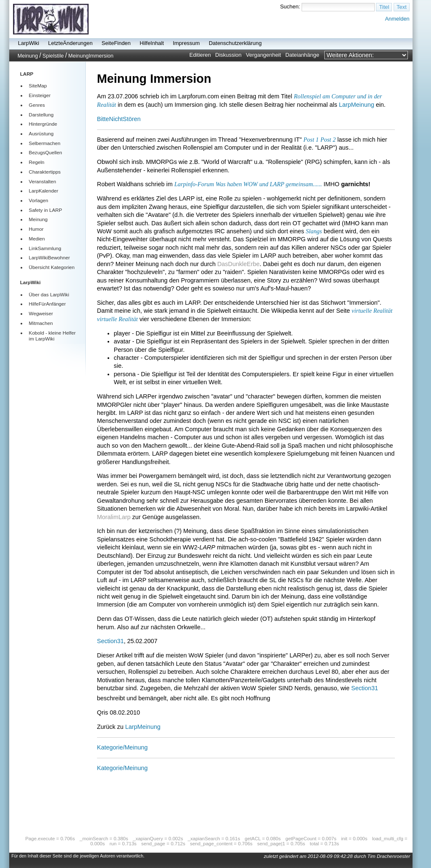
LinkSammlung (45, 248)
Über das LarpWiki (49, 294)
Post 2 (328, 140)
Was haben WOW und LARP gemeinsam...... (269, 184)
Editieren (200, 55)
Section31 (110, 641)
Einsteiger (40, 95)
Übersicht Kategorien (52, 267)
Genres (37, 105)
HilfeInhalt (152, 43)
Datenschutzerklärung (235, 43)
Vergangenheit (263, 55)
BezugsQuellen (46, 152)
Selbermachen (45, 143)
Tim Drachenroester (389, 856)
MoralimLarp (114, 517)
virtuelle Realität (372, 311)
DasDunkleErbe (238, 264)
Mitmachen (41, 323)
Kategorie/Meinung (122, 747)
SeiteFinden (116, 43)
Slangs (314, 231)
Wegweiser (41, 313)
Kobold (37, 333)
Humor (36, 229)
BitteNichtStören (119, 119)
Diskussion (228, 55)
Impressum (186, 43)
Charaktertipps (45, 172)
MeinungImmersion (91, 56)
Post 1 (311, 140)
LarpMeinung (357, 105)
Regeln (37, 162)
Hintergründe (43, 124)
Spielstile (53, 56)
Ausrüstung (41, 133)
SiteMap (38, 86)
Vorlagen (39, 200)
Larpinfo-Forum (194, 184)
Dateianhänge (302, 55)
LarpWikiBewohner (50, 257)
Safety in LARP (46, 210)
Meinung (28, 56)
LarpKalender (44, 191)
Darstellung (41, 115)
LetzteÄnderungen (71, 43)
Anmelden (397, 19)
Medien (37, 239)
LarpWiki (29, 43)
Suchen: (290, 7)
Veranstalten (43, 181)
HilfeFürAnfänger (47, 304)
